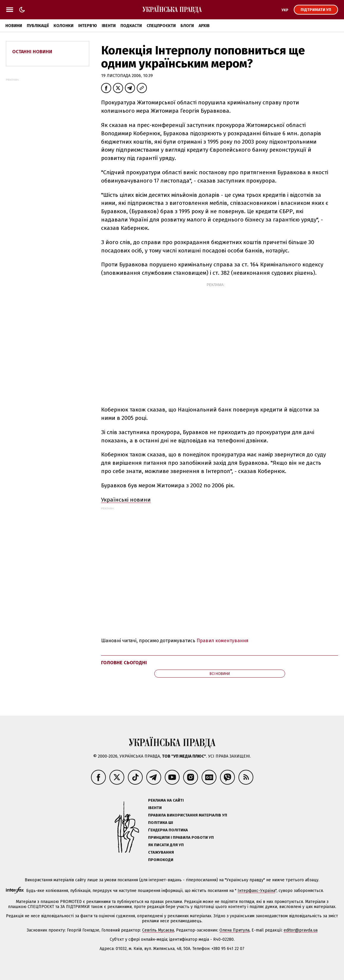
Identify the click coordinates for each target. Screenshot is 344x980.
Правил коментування (223, 641)
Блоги (187, 26)
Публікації (38, 26)
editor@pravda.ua (301, 930)
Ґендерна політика (168, 830)
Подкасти (131, 26)
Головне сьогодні (124, 663)
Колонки (63, 26)
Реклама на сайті (166, 800)
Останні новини (32, 52)
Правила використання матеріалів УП (188, 815)
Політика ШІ (161, 823)
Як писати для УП (166, 845)
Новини (14, 26)
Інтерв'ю (88, 26)
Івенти (109, 26)
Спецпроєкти (161, 26)
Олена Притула (234, 930)
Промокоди (161, 860)
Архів (204, 26)
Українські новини (126, 500)
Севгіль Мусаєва (158, 930)
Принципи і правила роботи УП (181, 837)
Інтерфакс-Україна (256, 891)
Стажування (161, 852)
